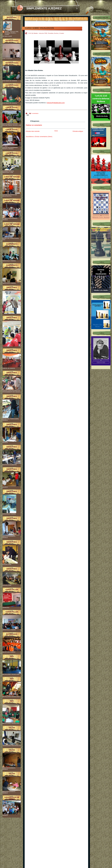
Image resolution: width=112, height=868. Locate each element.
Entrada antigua (78, 131)
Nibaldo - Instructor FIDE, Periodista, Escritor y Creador (12, 33)
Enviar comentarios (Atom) (44, 137)
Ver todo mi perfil (7, 36)
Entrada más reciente (33, 131)
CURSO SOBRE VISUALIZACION (39, 28)
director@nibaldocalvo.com (56, 103)
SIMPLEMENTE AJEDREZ (44, 8)
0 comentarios (35, 113)
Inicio (56, 131)
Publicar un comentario (34, 125)
